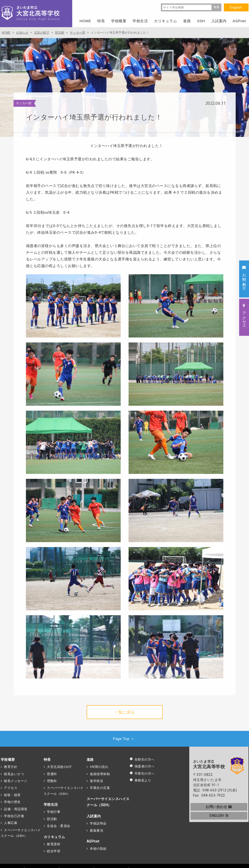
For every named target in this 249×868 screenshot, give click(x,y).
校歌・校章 (12, 795)
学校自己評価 (14, 816)
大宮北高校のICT (59, 767)
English (236, 7)
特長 (47, 760)
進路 (90, 760)
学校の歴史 (12, 802)
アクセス (11, 788)
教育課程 (54, 844)
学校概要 (8, 760)
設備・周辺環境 (16, 809)
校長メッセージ (16, 781)
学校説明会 (98, 823)
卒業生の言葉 (100, 788)
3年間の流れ (99, 767)
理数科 (52, 781)
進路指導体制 (100, 774)
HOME (85, 21)
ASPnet (93, 841)
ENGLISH (219, 816)
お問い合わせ (219, 807)
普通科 (52, 774)
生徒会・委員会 (59, 826)
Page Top (124, 739)
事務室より (140, 780)
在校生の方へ (142, 759)
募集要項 (96, 831)
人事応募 (11, 823)
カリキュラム (54, 837)
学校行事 (54, 812)
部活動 (52, 819)
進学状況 (96, 781)
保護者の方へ (142, 766)
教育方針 (11, 767)
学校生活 (51, 804)
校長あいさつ (14, 774)
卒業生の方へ (142, 773)
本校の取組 (98, 849)
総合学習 (54, 851)
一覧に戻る (124, 712)
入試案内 (94, 816)
